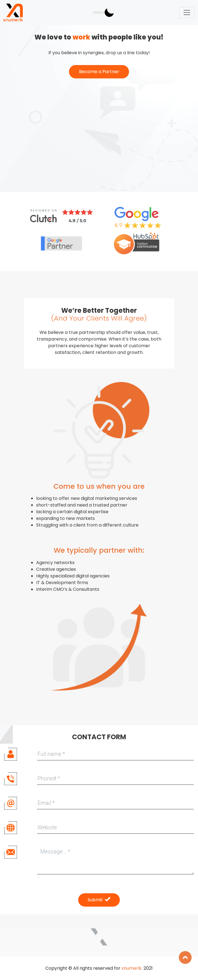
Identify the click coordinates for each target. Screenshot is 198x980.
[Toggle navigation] (187, 13)
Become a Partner (99, 72)
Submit (99, 900)
